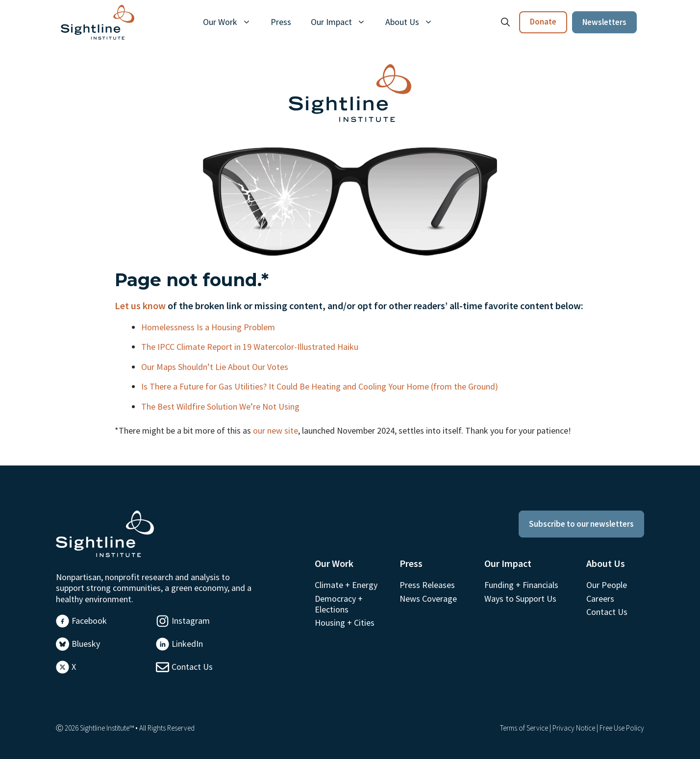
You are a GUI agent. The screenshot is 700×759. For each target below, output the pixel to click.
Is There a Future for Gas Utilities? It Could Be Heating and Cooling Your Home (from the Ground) (321, 386)
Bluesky (86, 644)
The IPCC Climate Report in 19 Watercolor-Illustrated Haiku (251, 347)
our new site (275, 430)
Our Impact (343, 22)
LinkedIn (187, 644)
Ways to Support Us (520, 599)
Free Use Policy (622, 728)
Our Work (232, 22)
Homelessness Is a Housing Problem (209, 327)
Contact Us (192, 667)
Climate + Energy (346, 585)
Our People (607, 585)
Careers (600, 599)
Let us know (140, 306)
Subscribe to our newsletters (581, 524)
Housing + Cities (345, 623)
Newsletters (604, 22)
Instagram (191, 621)
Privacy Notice (574, 728)
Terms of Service (524, 728)
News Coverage (428, 599)
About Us (414, 22)
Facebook (89, 621)
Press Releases (427, 585)
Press (281, 22)
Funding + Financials (521, 585)
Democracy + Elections (339, 604)
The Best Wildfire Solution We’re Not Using (221, 406)
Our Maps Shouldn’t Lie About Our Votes (216, 367)
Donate (543, 22)
